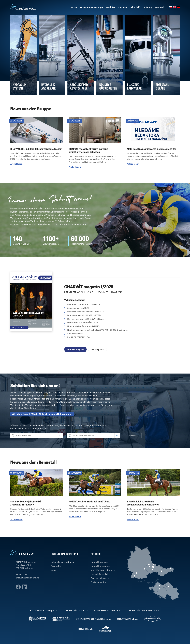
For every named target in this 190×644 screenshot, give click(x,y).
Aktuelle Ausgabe (75, 350)
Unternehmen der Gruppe (63, 562)
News (53, 570)
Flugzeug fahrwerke (100, 578)
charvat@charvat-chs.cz (27, 578)
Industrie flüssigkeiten (101, 574)
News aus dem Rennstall (33, 463)
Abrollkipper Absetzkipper (103, 570)
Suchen (133, 436)
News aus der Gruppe (31, 109)
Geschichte (56, 566)
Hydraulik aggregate (100, 566)
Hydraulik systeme (99, 562)
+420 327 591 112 (24, 575)
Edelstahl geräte (98, 583)
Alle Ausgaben (98, 350)
